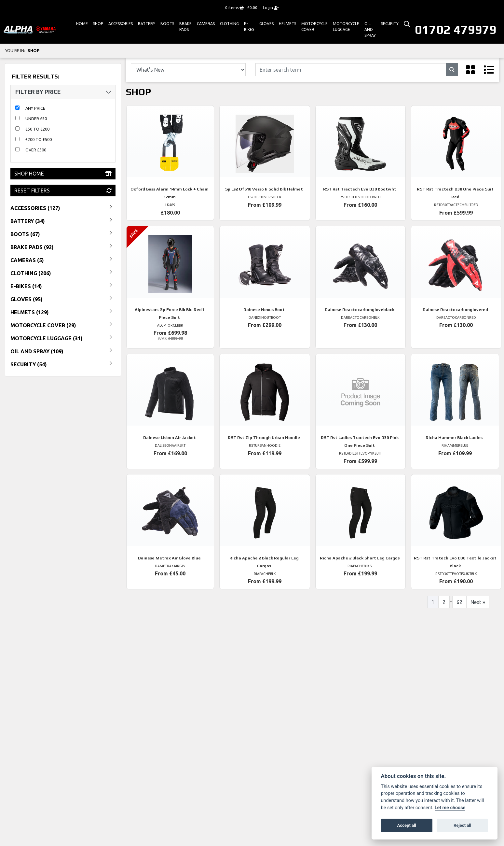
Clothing (229, 24)
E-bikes (249, 27)
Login (271, 8)
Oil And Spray (370, 29)
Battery (147, 24)
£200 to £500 (39, 139)
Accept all (407, 825)
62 (459, 602)
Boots (167, 24)
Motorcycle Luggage (346, 27)
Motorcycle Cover (314, 27)
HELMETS (287, 24)
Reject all (462, 825)
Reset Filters (63, 190)
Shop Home (63, 174)
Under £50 (36, 119)
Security (390, 24)
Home (82, 24)
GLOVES (266, 24)
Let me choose (450, 808)
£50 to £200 (37, 129)
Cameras (206, 24)
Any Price (35, 108)
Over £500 (36, 150)
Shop (98, 24)
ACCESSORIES (121, 24)
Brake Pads (185, 27)
